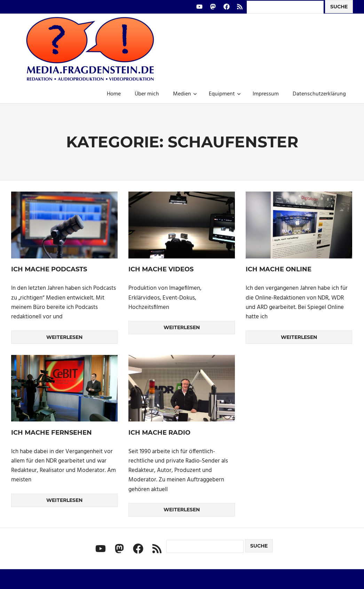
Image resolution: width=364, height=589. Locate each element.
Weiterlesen (64, 337)
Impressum (266, 94)
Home (114, 94)
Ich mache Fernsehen (52, 433)
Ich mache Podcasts (49, 269)
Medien (185, 94)
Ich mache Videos (161, 269)
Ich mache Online (279, 269)
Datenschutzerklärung (319, 94)
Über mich (147, 94)
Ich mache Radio (159, 433)
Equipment (225, 94)
